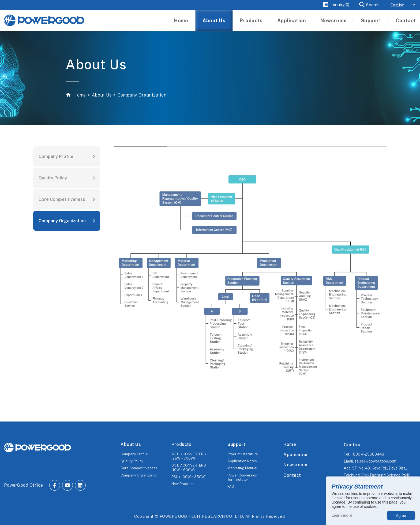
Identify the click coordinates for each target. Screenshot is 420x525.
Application (296, 455)
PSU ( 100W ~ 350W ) (189, 477)
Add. (377, 475)
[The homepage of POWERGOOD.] (37, 448)
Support (236, 444)
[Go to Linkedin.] (80, 485)
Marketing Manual (242, 468)
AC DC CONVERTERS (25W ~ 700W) (189, 456)
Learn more (342, 515)
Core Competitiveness (62, 199)
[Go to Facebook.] (55, 485)
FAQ (231, 487)
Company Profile (56, 156)
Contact (292, 475)
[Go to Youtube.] (67, 485)
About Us (102, 95)
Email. (370, 461)
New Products (183, 484)
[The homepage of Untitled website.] (44, 20)
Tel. (364, 454)
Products (181, 444)
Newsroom (295, 465)
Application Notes (242, 461)
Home (79, 95)
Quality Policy (53, 178)
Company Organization (62, 221)
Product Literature (243, 454)
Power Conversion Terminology (242, 477)
